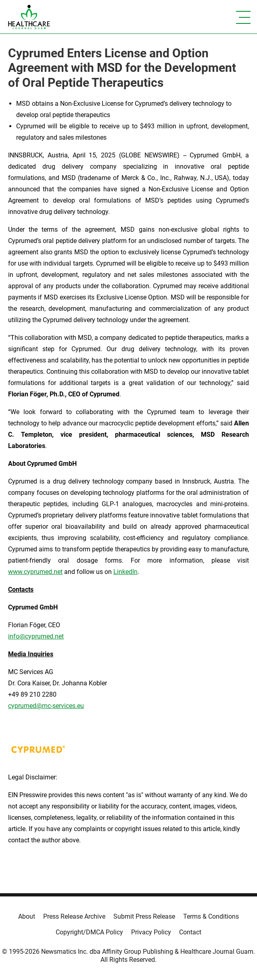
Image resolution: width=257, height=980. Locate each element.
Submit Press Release (144, 916)
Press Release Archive (74, 916)
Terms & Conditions (211, 916)
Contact (190, 932)
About (27, 916)
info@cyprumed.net (36, 636)
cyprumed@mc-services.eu (46, 706)
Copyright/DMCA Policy (89, 932)
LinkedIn (125, 572)
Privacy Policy (151, 932)
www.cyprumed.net (35, 572)
